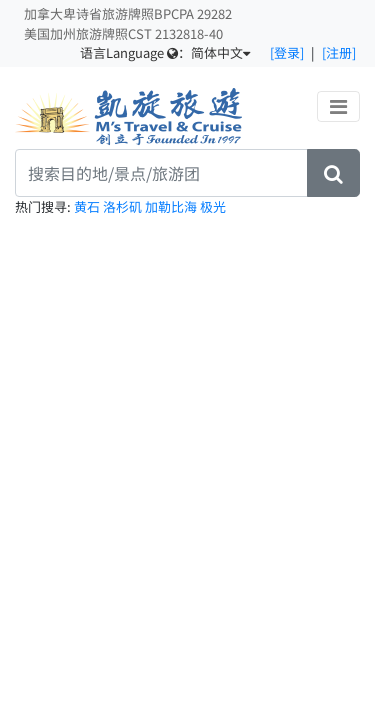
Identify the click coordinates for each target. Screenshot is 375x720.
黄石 (88, 206)
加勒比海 (172, 206)
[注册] (339, 52)
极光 (213, 206)
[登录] (287, 52)
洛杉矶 (124, 206)
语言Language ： (165, 52)
